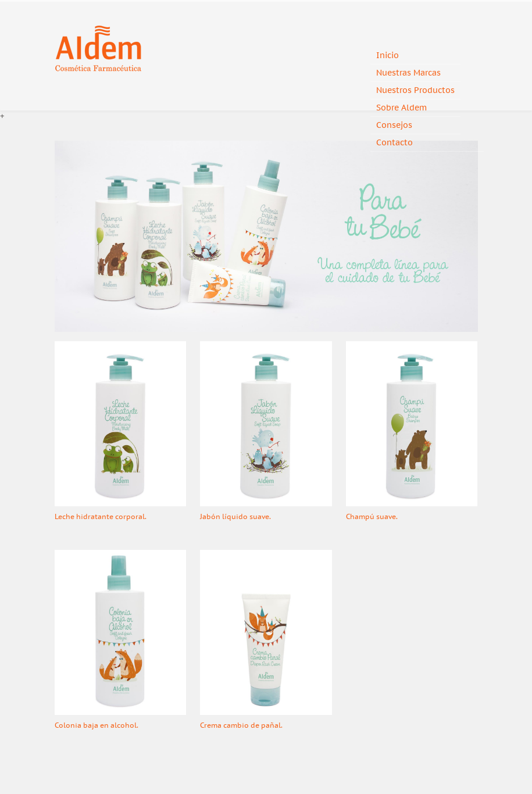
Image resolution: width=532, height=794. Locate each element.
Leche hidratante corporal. (101, 517)
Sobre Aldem (401, 108)
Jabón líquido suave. (235, 517)
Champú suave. (372, 517)
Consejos (394, 125)
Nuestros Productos (415, 90)
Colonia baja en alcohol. (97, 725)
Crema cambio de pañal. (241, 725)
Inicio (388, 56)
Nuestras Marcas (408, 73)
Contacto (394, 143)
